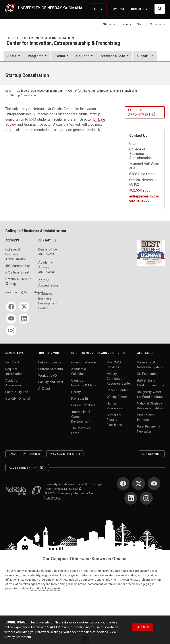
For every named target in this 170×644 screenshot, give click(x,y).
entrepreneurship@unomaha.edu (144, 198)
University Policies (24, 454)
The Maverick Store (81, 431)
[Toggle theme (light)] (43, 467)
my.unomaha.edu (84, 362)
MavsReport (54, 498)
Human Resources (115, 406)
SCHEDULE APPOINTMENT (140, 112)
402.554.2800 (152, 454)
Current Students (51, 369)
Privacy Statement (65, 454)
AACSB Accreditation (48, 283)
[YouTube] (11, 319)
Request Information (14, 371)
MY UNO (118, 9)
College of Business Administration (40, 38)
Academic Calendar (79, 371)
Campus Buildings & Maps (84, 383)
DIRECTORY (139, 9)
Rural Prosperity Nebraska (149, 429)
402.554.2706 (140, 190)
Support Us (145, 56)
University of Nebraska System (150, 365)
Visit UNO (12, 362)
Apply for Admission (13, 383)
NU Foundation (148, 374)
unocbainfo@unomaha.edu (19, 292)
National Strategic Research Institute (150, 406)
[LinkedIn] (24, 319)
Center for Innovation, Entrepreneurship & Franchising (63, 43)
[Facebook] (11, 307)
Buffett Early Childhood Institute (151, 383)
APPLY (98, 9)
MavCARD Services (114, 365)
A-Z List (44, 389)
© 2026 (50, 493)
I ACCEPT (143, 627)
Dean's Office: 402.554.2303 (48, 252)
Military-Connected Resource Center (119, 378)
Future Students (50, 362)
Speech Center (117, 390)
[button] (14, 56)
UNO (8, 91)
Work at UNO (48, 375)
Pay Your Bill (80, 398)
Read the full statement (45, 588)
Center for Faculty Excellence (114, 420)
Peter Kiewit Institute (146, 417)
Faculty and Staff (51, 382)
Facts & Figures (17, 392)
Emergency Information (76, 493)
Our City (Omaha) (18, 398)
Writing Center (117, 397)
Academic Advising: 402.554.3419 (48, 267)
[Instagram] (11, 331)
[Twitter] (24, 307)
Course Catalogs (83, 405)
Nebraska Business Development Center (48, 301)
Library (76, 392)
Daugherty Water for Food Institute (150, 394)
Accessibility (19, 467)
